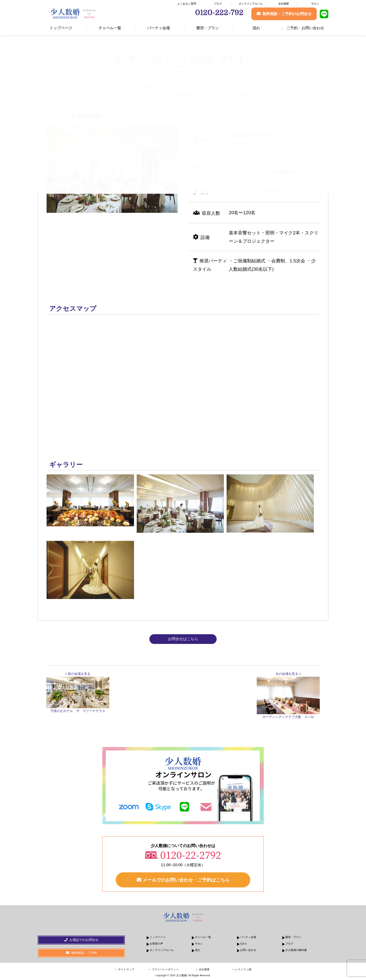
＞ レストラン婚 (242, 969)
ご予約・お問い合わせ (305, 28)
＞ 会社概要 (203, 969)
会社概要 (284, 4)
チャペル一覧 (110, 28)
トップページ (61, 28)
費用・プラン (207, 28)
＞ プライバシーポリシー (163, 969)
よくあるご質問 (187, 4)
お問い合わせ (248, 950)
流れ (256, 28)
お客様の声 (156, 944)
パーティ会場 (159, 28)
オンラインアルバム (251, 4)
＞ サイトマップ (124, 969)
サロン (315, 4)
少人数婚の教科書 (296, 950)
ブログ (218, 4)
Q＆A (243, 944)
